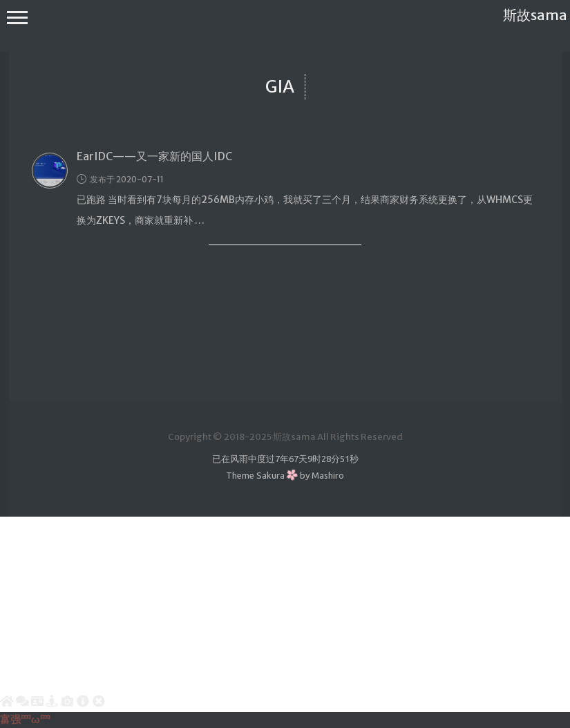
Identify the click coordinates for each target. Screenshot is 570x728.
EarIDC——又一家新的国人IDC (154, 156)
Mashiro (328, 475)
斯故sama (535, 15)
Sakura (270, 475)
